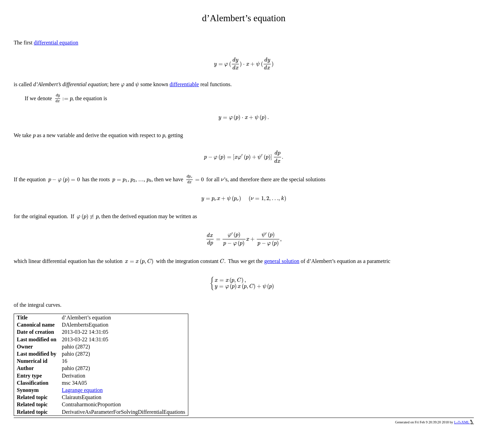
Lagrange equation (83, 390)
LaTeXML (464, 422)
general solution (282, 261)
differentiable (184, 84)
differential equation (56, 43)
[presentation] (244, 64)
